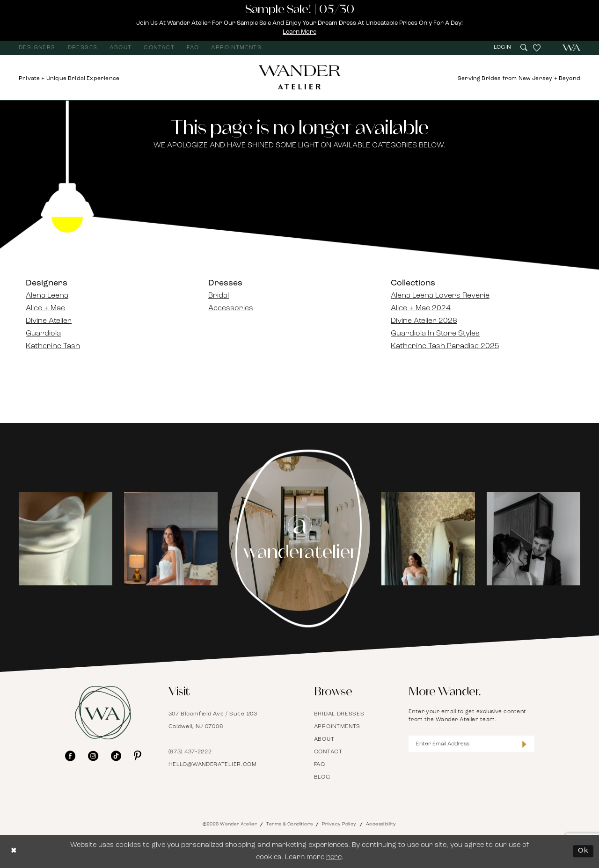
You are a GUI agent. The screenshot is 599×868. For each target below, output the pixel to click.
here (334, 857)
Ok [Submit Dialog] (583, 851)
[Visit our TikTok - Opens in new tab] (116, 756)
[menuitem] (37, 48)
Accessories (231, 308)
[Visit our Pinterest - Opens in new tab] (138, 756)
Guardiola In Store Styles (435, 334)
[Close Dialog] (14, 851)
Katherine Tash (53, 346)
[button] (504, 47)
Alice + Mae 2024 (421, 308)
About (324, 739)
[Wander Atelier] (567, 48)
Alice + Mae (45, 308)
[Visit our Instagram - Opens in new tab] (93, 756)
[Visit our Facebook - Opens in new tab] (70, 756)
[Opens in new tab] (66, 539)
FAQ (320, 765)
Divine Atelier (49, 321)
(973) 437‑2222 (190, 752)
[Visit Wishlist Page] (537, 48)
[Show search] (524, 47)
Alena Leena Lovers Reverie (440, 296)
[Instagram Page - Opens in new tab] (300, 539)
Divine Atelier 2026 (424, 321)
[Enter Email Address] (472, 744)
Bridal (219, 296)
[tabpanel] (66, 539)
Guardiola (43, 334)
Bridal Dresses (339, 714)
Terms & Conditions (289, 824)
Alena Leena (47, 296)
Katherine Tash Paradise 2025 (445, 346)
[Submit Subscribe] (524, 744)
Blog (322, 777)
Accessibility (381, 824)
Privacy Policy (339, 824)
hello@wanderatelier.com (213, 765)
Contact (328, 752)
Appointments (337, 727)
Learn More (300, 32)
